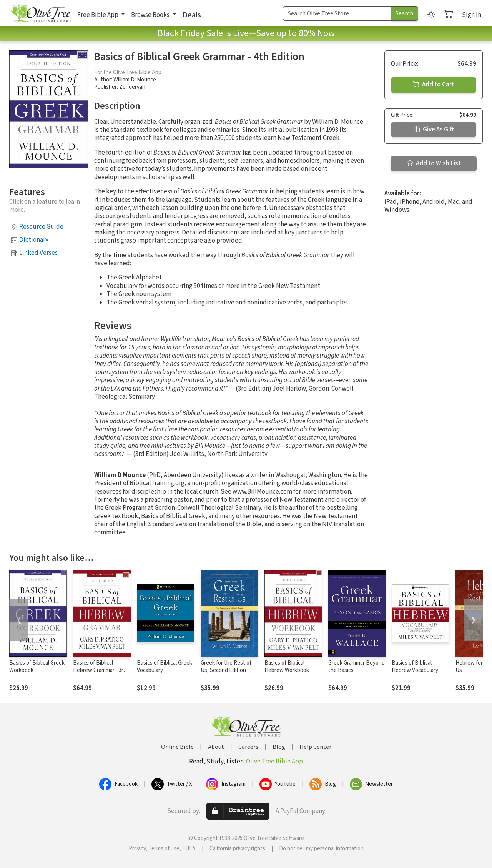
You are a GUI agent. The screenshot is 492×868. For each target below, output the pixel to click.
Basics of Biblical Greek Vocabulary (165, 667)
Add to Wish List (434, 163)
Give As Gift (434, 130)
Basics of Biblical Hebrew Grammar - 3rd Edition (100, 670)
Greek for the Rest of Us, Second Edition (226, 667)
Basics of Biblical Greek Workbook (37, 667)
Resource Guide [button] (41, 227)
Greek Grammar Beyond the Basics (357, 667)
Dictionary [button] (34, 240)
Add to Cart (434, 85)
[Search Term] (337, 13)
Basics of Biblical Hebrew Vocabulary (415, 667)
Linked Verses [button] (38, 253)
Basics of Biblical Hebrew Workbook (287, 667)
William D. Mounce (135, 80)
